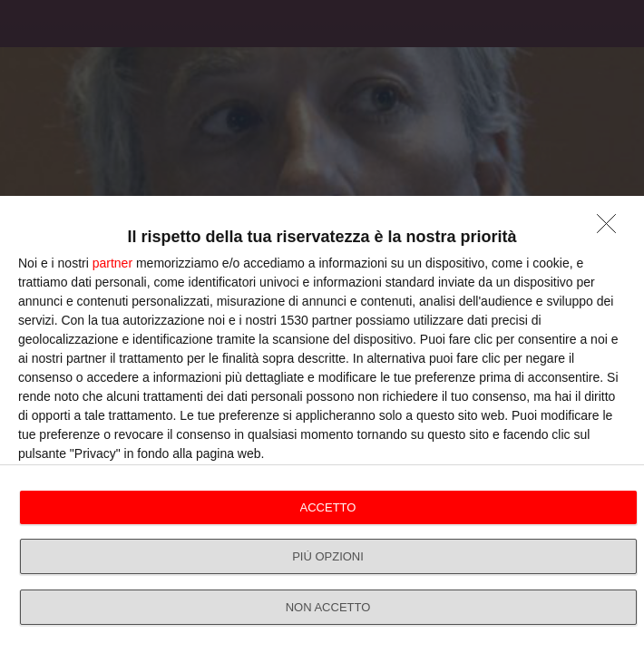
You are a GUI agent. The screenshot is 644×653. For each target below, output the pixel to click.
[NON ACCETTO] (611, 229)
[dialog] (322, 424)
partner (112, 263)
